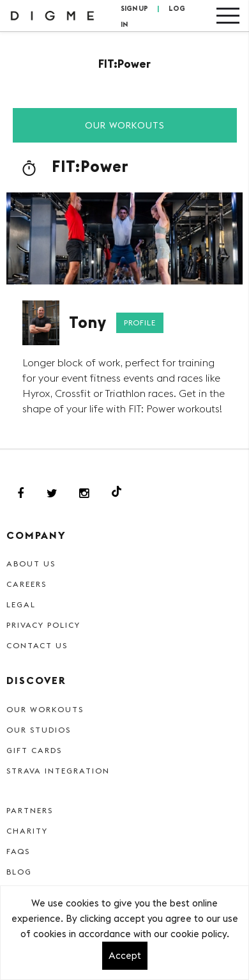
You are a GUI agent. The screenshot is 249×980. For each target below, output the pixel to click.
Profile (140, 323)
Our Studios (39, 730)
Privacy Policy (43, 625)
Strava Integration (58, 771)
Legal (21, 604)
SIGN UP (134, 8)
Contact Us (37, 645)
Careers (26, 584)
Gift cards (34, 750)
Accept (125, 955)
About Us (31, 564)
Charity (27, 831)
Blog (19, 872)
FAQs (18, 851)
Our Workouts (125, 125)
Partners (30, 810)
